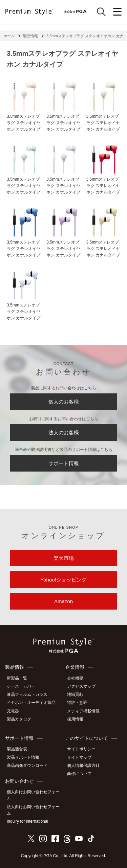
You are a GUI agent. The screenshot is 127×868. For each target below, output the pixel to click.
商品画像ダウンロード (27, 766)
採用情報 (75, 719)
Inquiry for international (27, 821)
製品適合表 (17, 749)
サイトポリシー (81, 749)
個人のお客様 (64, 402)
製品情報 (30, 36)
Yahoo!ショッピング (63, 580)
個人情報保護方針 (83, 766)
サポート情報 (64, 463)
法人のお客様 (64, 432)
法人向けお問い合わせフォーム (33, 810)
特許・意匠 (77, 703)
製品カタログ (19, 719)
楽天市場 (64, 558)
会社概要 (75, 678)
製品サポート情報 (23, 757)
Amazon (63, 601)
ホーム (9, 36)
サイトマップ (79, 757)
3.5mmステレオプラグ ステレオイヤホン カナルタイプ (24, 123)
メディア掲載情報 (83, 711)
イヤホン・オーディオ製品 (31, 703)
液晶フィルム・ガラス (27, 694)
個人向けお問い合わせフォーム (33, 795)
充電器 (13, 711)
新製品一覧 (17, 678)
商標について (79, 774)
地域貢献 (75, 694)
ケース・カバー (21, 686)
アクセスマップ (81, 686)
